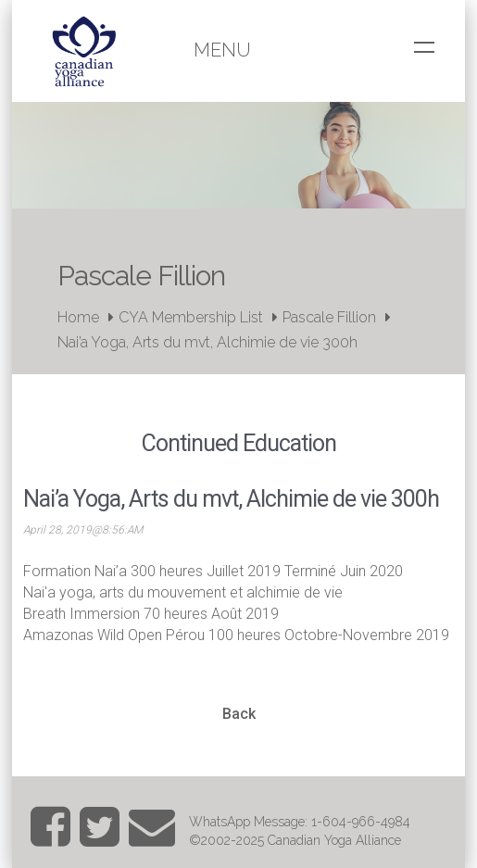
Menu (222, 50)
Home (78, 317)
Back (239, 714)
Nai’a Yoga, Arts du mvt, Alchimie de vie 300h (207, 342)
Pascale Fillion (329, 317)
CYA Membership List (191, 317)
